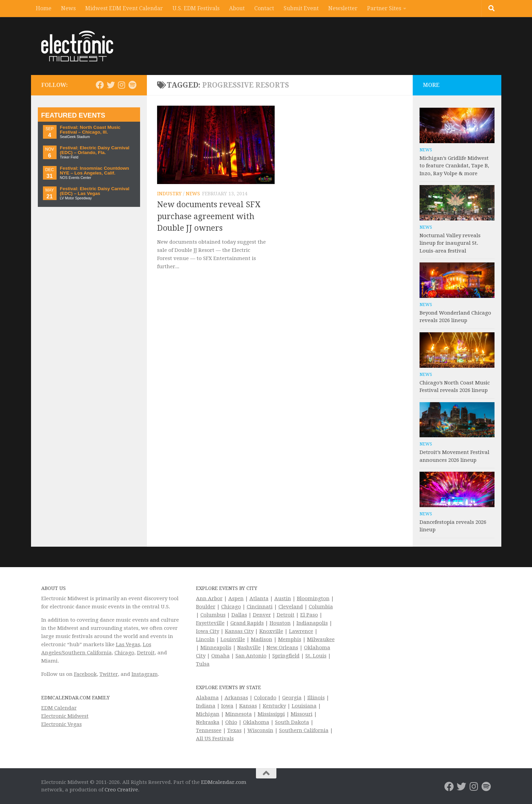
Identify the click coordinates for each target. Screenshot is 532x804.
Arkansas (236, 698)
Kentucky (274, 706)
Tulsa (203, 664)
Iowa (227, 706)
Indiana (206, 706)
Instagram (145, 674)
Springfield (286, 656)
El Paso (309, 615)
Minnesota (239, 714)
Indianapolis (312, 623)
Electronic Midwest (65, 716)
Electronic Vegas (62, 724)
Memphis (290, 639)
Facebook (85, 674)
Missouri (302, 714)
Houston (280, 623)
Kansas (248, 706)
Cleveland (291, 607)
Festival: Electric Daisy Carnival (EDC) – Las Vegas (95, 191)
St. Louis (316, 656)
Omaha (221, 656)
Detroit (146, 653)
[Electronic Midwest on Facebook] (100, 85)
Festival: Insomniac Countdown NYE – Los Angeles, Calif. (95, 171)
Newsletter (343, 8)
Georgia (292, 698)
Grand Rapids (247, 623)
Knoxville (271, 631)
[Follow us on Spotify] (133, 85)
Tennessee (209, 730)
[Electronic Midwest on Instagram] (122, 85)
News (68, 8)
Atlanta (259, 598)
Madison (262, 639)
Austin (283, 598)
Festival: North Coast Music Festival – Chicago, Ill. (90, 130)
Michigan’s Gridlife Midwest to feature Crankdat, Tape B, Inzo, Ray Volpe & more (454, 166)
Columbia (321, 607)
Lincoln (205, 639)
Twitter (109, 674)
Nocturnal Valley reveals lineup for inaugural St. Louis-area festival (450, 243)
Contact (264, 8)
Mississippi (271, 714)
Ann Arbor (209, 598)
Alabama (207, 698)
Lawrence (301, 631)
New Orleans (282, 648)
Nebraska (208, 722)
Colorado (265, 698)
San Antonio (251, 656)
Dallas (239, 615)
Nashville (249, 648)
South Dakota (292, 722)
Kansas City (239, 631)
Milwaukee (321, 639)
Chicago (124, 653)
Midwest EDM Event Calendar (124, 8)
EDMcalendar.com (224, 782)
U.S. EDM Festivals (196, 8)
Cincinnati (260, 607)
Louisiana (304, 706)
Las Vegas (128, 644)
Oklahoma (256, 722)
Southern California (304, 730)
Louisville (233, 639)
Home (44, 8)
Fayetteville (210, 623)
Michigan (208, 714)
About (237, 8)
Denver (262, 615)
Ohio (231, 722)
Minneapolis (216, 648)
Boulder (206, 607)
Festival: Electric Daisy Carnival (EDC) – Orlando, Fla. (95, 150)
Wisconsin (260, 730)
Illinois (316, 698)
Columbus (213, 615)
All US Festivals (215, 739)
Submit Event (301, 8)
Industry (169, 194)
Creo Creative (121, 790)
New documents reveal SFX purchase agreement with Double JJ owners (209, 216)
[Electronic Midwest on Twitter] (111, 85)
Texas (234, 730)
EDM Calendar (59, 708)
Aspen (236, 598)
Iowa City (208, 631)
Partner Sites (384, 8)
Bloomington (313, 598)
